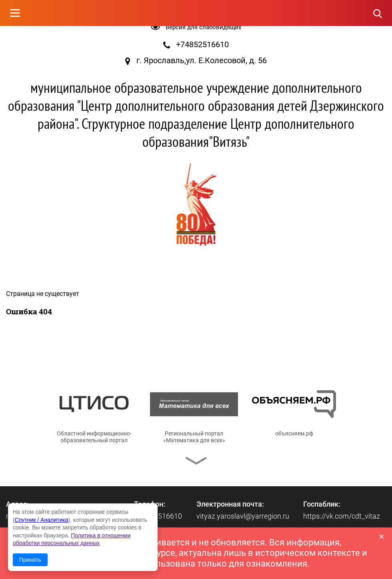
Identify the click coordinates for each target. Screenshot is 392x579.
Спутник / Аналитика (42, 520)
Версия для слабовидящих (203, 27)
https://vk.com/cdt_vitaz (342, 516)
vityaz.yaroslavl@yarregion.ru (243, 516)
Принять (30, 560)
